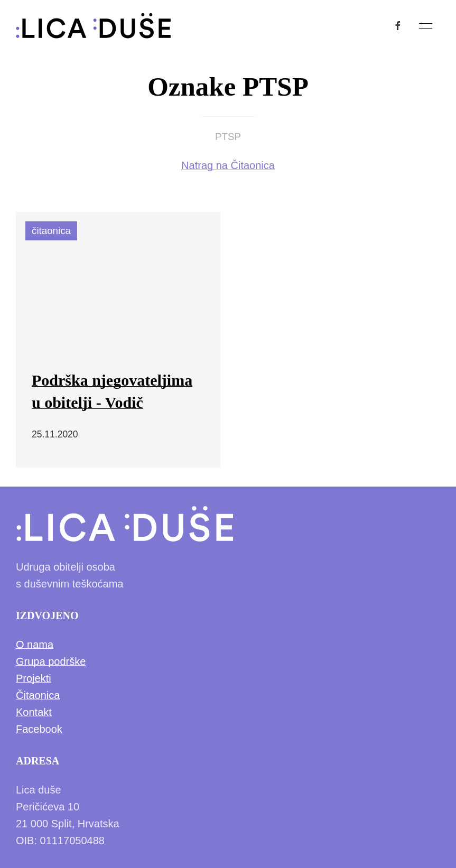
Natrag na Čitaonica (228, 165)
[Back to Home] (94, 26)
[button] (426, 26)
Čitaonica (38, 695)
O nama (35, 645)
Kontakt (34, 712)
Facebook (39, 729)
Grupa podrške (51, 661)
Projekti (34, 678)
